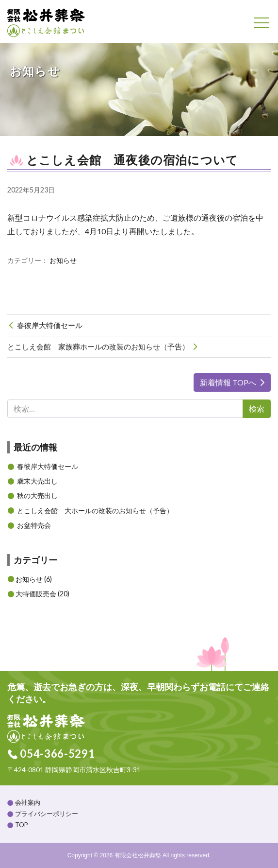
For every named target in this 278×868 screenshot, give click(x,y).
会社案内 (28, 802)
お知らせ (63, 260)
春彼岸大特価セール (50, 325)
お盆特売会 (34, 525)
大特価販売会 (36, 594)
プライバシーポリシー (47, 814)
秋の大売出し (37, 495)
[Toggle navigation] (262, 23)
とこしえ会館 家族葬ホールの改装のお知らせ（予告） (98, 347)
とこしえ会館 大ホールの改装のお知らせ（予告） (95, 511)
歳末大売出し (37, 481)
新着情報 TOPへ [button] (228, 382)
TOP (22, 825)
